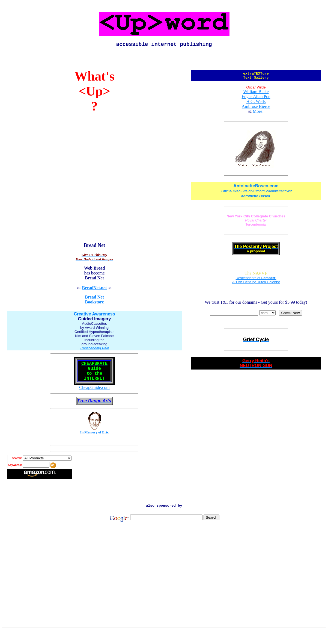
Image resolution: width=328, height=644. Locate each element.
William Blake (256, 95)
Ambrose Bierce (256, 109)
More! (258, 114)
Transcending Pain (94, 349)
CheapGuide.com (94, 393)
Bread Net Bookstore (94, 301)
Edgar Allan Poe (256, 100)
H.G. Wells (256, 104)
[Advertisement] (164, 592)
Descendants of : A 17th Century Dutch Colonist (256, 283)
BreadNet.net (95, 289)
